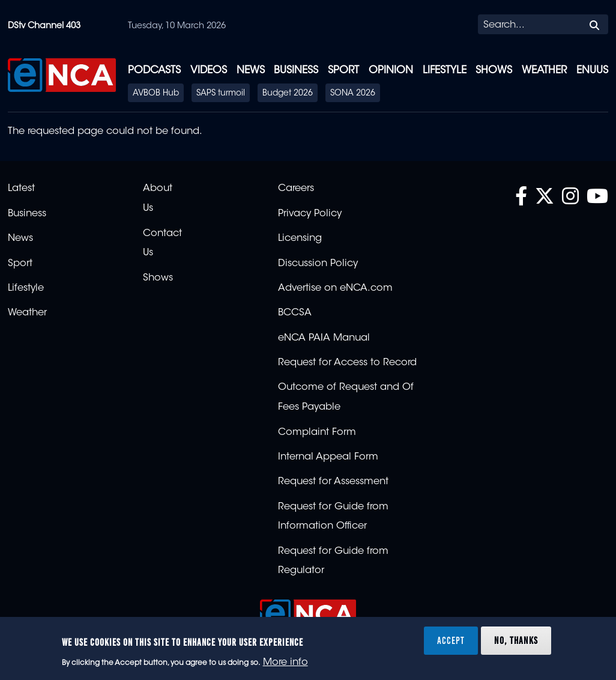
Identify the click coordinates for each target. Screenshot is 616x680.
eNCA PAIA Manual (324, 338)
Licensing (300, 238)
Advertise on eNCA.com (335, 288)
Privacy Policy (310, 214)
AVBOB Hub (156, 94)
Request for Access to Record (347, 363)
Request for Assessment (333, 482)
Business (296, 71)
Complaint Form (317, 433)
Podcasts (154, 71)
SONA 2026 (353, 94)
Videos (209, 71)
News (251, 71)
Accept (451, 640)
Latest (21, 189)
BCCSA (295, 313)
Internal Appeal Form (328, 457)
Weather (544, 71)
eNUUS (592, 71)
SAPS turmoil (221, 94)
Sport (343, 71)
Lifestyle (445, 71)
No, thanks (516, 640)
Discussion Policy (318, 264)
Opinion (391, 71)
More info (285, 663)
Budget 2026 (288, 94)
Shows (494, 71)
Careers (296, 189)
